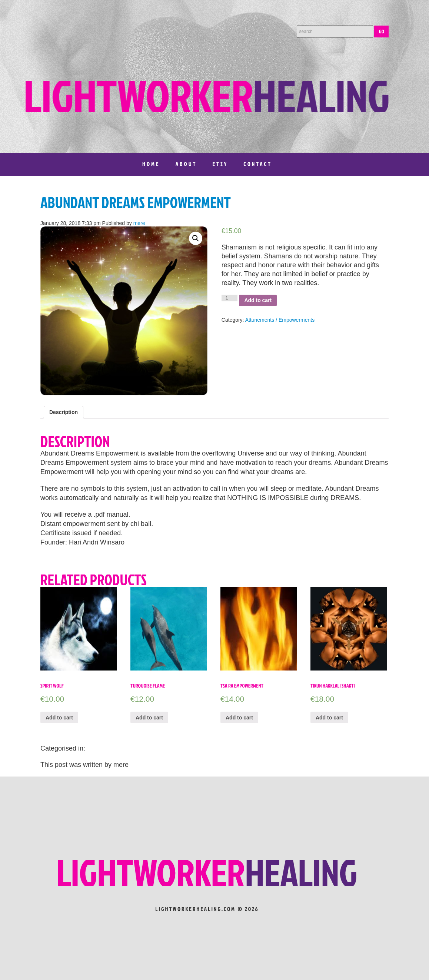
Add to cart (258, 300)
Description (64, 412)
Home (151, 164)
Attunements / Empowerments (280, 320)
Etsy (220, 164)
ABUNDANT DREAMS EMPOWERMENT (136, 202)
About (186, 164)
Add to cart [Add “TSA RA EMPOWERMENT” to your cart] (239, 718)
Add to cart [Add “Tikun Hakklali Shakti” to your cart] (329, 718)
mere (139, 223)
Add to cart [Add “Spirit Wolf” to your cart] (59, 718)
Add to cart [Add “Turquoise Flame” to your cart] (149, 718)
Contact (258, 164)
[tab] (64, 412)
